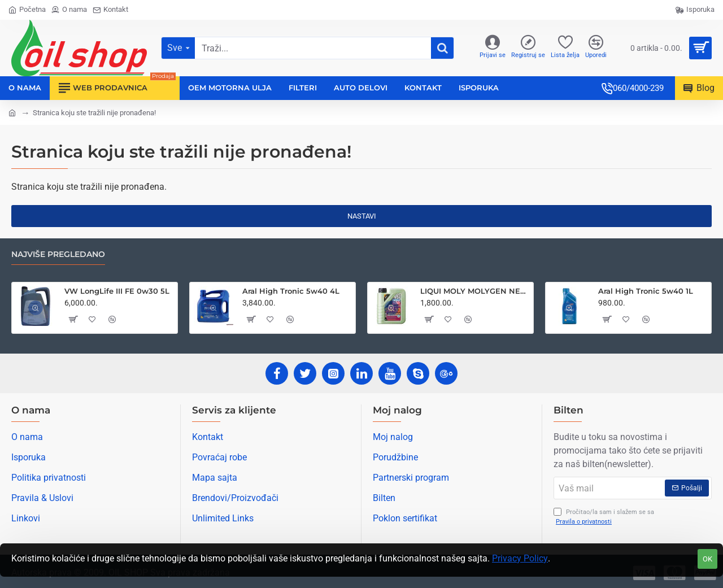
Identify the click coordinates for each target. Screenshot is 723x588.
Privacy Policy (520, 558)
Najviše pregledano (58, 254)
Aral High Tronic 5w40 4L (291, 291)
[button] (72, 319)
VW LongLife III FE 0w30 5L (117, 291)
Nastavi (362, 216)
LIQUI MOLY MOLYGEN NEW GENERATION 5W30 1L (475, 291)
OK (707, 559)
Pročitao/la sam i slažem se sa (604, 517)
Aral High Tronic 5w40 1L (646, 291)
